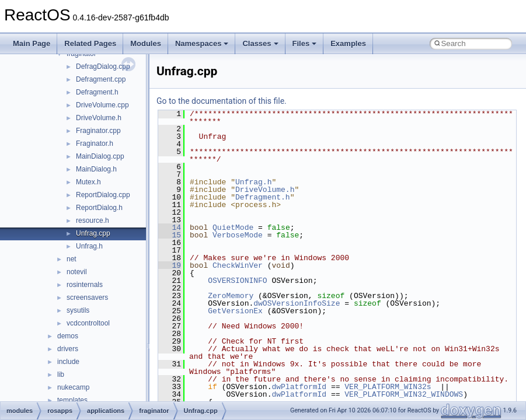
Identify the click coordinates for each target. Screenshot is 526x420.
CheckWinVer (238, 265)
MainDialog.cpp (100, 156)
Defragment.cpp (101, 79)
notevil (77, 272)
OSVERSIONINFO (237, 281)
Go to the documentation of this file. (222, 101)
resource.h (93, 220)
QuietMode (233, 228)
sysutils (78, 310)
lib (61, 374)
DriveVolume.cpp (102, 105)
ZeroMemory (231, 296)
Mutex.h (88, 182)
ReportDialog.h (99, 208)
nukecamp (73, 387)
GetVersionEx (235, 311)
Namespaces (202, 43)
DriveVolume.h (99, 118)
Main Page (32, 43)
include (68, 362)
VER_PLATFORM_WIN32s (388, 387)
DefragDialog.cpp (103, 66)
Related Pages (90, 43)
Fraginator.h (95, 143)
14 (170, 228)
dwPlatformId (299, 387)
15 (170, 235)
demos (68, 336)
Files (305, 43)
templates (72, 400)
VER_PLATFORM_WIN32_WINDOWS (404, 394)
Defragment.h (97, 92)
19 (170, 265)
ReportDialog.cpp (103, 195)
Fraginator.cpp (98, 131)
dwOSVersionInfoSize (297, 303)
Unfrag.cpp (93, 233)
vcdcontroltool (88, 323)
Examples (348, 43)
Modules (146, 43)
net (72, 259)
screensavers (87, 297)
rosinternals (85, 285)
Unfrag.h (89, 246)
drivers (68, 349)
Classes (260, 43)
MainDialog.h (96, 169)
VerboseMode (238, 235)
